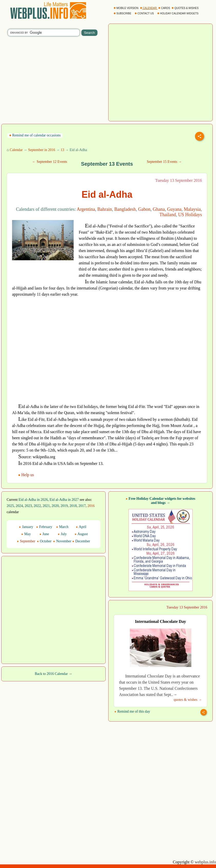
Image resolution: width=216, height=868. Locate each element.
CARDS (165, 8)
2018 (73, 506)
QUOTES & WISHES (185, 8)
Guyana (174, 209)
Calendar (16, 150)
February (44, 527)
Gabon (144, 209)
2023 (28, 506)
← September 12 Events (50, 162)
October (44, 541)
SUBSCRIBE (123, 13)
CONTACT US (145, 13)
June (44, 534)
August (81, 534)
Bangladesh (125, 209)
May (26, 534)
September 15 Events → (164, 162)
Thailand (168, 215)
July (62, 534)
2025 (10, 506)
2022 (37, 506)
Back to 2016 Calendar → (53, 674)
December (81, 541)
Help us (27, 475)
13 (62, 150)
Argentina (86, 209)
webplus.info (205, 862)
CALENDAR (149, 8)
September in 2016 (42, 150)
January (26, 527)
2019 (64, 506)
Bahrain (105, 209)
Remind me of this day (132, 711)
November (62, 541)
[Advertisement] (42, 272)
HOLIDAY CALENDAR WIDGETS (178, 13)
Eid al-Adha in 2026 (33, 500)
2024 (19, 506)
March (62, 527)
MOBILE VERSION (126, 8)
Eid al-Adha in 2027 (64, 500)
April (81, 527)
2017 (82, 506)
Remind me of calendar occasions (35, 135)
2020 (55, 506)
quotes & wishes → (188, 700)
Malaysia (192, 209)
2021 (46, 506)
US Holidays (190, 215)
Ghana (159, 209)
